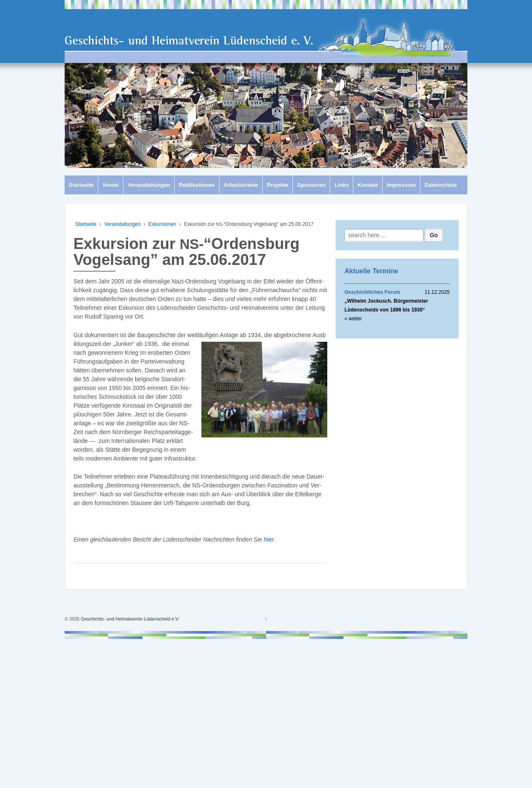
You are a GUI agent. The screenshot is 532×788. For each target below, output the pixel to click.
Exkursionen (162, 224)
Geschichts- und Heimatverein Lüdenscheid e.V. (129, 619)
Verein (111, 185)
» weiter (353, 319)
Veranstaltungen (149, 185)
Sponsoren (311, 185)
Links (342, 185)
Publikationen (197, 185)
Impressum (401, 185)
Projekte (278, 185)
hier (269, 539)
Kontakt (368, 185)
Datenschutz (441, 185)
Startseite (81, 185)
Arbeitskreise (241, 185)
